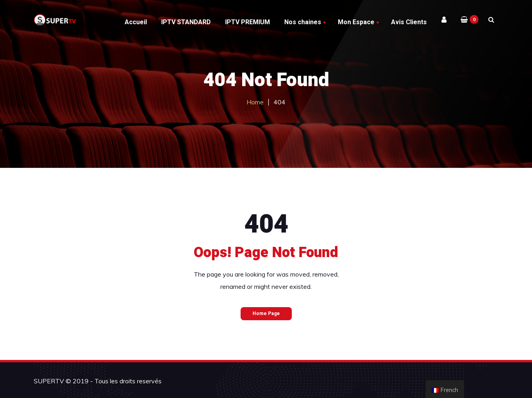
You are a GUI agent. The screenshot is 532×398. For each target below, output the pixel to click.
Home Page (266, 313)
